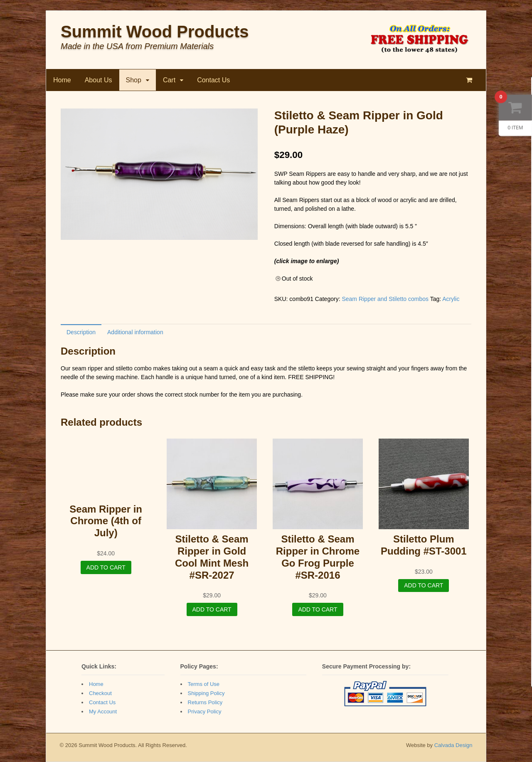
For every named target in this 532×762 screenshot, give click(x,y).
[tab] (81, 332)
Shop (134, 80)
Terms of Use (204, 684)
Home (62, 80)
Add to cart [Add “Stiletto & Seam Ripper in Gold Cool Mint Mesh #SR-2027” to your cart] (212, 609)
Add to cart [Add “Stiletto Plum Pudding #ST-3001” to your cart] (424, 585)
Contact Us (213, 80)
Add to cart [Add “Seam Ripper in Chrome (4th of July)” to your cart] (106, 567)
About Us (99, 80)
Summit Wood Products (155, 32)
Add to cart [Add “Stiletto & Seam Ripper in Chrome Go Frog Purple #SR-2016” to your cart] (318, 609)
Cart (169, 80)
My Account (103, 711)
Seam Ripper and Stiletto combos (385, 299)
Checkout (100, 693)
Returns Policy (205, 702)
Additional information (135, 332)
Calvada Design (453, 745)
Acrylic (451, 299)
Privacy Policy (205, 711)
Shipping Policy (206, 693)
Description (81, 332)
